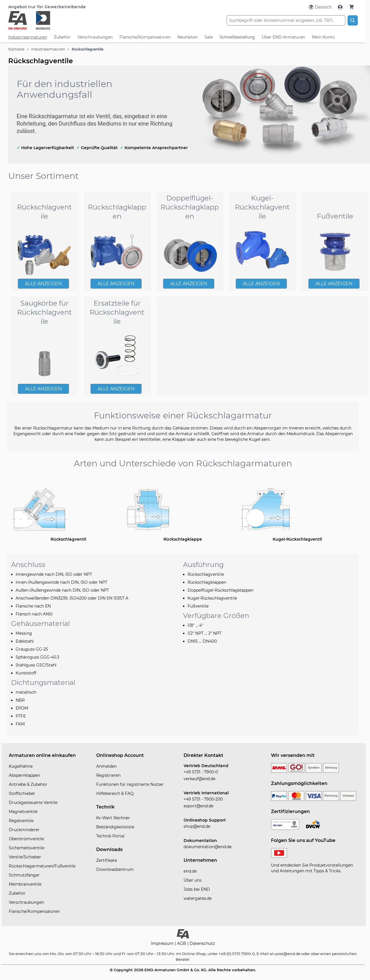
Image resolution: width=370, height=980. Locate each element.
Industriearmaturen (28, 37)
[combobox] (286, 20)
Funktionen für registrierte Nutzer (130, 784)
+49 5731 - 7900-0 (201, 772)
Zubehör (62, 37)
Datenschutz (202, 943)
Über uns (193, 880)
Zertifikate (107, 860)
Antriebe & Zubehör (28, 784)
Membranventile (25, 884)
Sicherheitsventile (27, 848)
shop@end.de (197, 826)
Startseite (16, 49)
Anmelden (106, 766)
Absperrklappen (24, 775)
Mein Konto (323, 37)
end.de (190, 871)
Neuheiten (188, 37)
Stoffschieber (22, 793)
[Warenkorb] (352, 7)
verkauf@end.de (199, 779)
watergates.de (198, 898)
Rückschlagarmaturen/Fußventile (42, 866)
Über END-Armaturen (283, 37)
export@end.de (198, 806)
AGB (182, 943)
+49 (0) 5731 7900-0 (237, 954)
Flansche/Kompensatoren (145, 37)
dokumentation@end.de (208, 847)
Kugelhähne (21, 766)
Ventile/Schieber (25, 857)
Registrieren (108, 775)
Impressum (163, 943)
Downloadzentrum (115, 869)
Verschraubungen (95, 37)
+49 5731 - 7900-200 (203, 799)
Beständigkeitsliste (115, 827)
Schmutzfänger (24, 875)
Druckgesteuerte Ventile (33, 803)
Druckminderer (24, 830)
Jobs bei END (197, 889)
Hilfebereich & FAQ (115, 793)
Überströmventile (26, 839)
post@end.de (288, 954)
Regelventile (21, 821)
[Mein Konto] (341, 7)
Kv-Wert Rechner (113, 818)
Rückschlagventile (88, 49)
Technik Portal (110, 836)
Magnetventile (23, 812)
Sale (209, 37)
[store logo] (67, 20)
